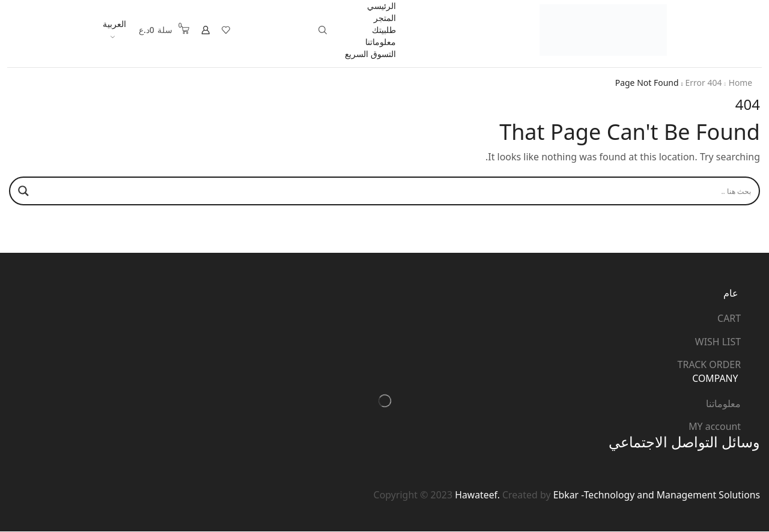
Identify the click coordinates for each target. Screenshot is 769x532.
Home (740, 83)
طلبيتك (384, 30)
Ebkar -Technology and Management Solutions (655, 495)
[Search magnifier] (23, 191)
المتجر (385, 18)
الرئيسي (381, 6)
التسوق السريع (370, 54)
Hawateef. (474, 495)
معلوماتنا (381, 42)
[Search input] (396, 191)
